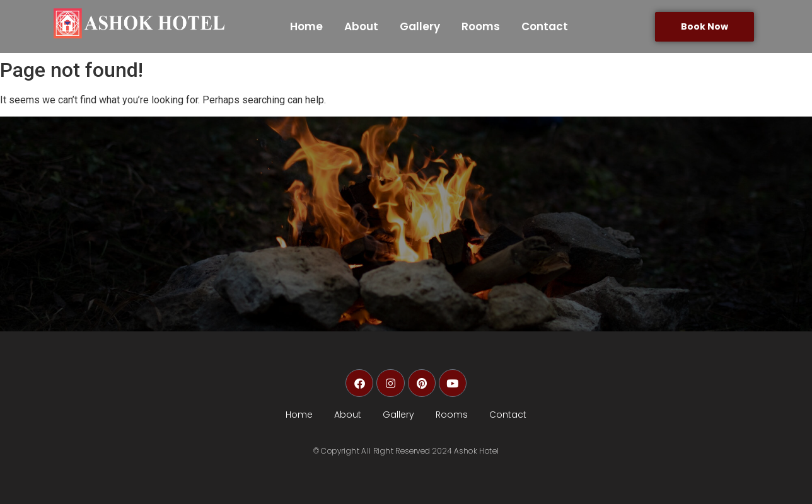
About (361, 26)
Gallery (420, 26)
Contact (545, 26)
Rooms (481, 26)
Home (306, 26)
